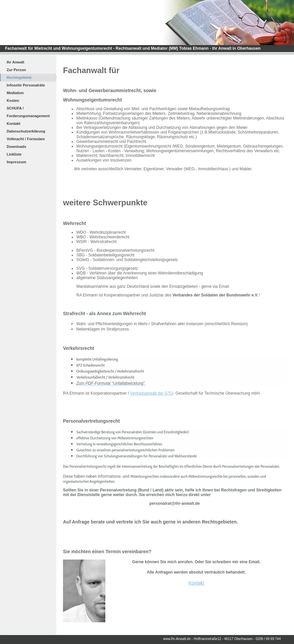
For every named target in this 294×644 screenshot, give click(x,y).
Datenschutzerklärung (26, 131)
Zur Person (16, 70)
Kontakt (13, 124)
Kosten (13, 100)
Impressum (16, 162)
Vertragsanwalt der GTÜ (151, 393)
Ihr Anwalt (15, 62)
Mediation (15, 93)
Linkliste (14, 154)
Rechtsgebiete (19, 77)
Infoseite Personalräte (26, 85)
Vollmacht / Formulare (26, 139)
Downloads (16, 147)
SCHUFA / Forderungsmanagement (28, 112)
